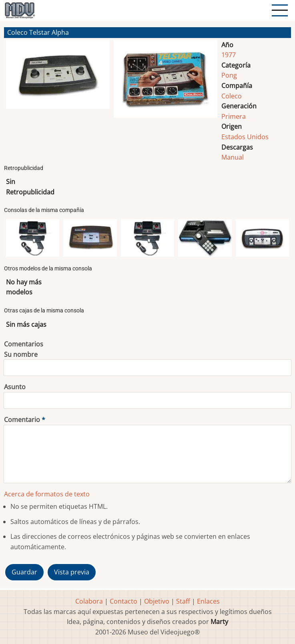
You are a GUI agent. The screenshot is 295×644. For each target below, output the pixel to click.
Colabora (89, 601)
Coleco (232, 96)
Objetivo (157, 601)
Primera (234, 116)
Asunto (15, 387)
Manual (233, 157)
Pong (229, 75)
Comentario (22, 420)
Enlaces (208, 601)
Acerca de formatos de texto (47, 494)
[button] (58, 82)
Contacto (123, 601)
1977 (229, 55)
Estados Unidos (245, 137)
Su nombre (21, 354)
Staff (183, 601)
